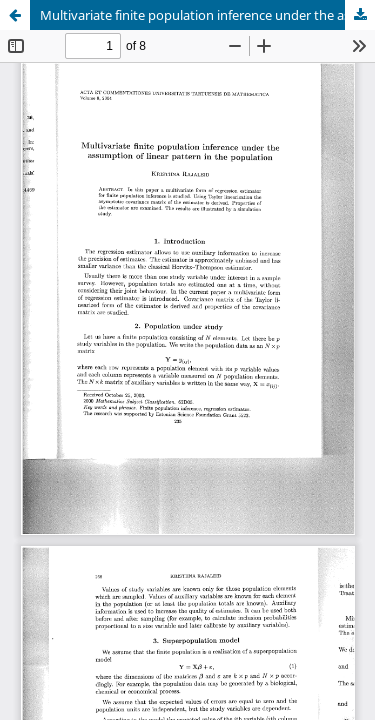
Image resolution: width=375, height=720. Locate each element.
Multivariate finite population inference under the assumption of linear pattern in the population (207, 15)
